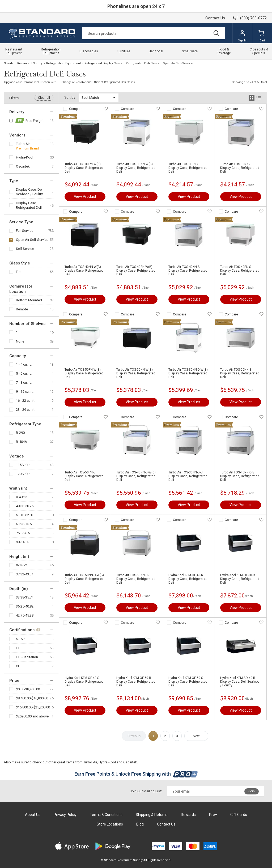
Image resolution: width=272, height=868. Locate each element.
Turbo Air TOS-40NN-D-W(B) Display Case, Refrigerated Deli (136, 476)
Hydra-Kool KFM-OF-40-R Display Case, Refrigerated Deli (188, 579)
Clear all (44, 98)
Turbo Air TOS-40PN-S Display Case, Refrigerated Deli (240, 271)
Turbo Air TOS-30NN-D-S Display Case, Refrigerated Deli (188, 476)
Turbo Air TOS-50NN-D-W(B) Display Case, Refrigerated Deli (84, 579)
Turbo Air (23, 144)
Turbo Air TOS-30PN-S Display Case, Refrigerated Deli (188, 168)
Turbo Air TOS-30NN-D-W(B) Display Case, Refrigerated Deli (188, 373)
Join (252, 791)
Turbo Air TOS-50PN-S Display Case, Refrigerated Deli (84, 476)
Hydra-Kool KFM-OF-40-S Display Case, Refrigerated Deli (84, 682)
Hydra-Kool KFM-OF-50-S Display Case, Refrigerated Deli (188, 682)
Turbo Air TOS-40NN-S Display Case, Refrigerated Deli (188, 271)
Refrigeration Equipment (63, 63)
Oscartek (23, 166)
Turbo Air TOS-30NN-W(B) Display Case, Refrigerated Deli (136, 168)
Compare (76, 109)
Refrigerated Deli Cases (143, 63)
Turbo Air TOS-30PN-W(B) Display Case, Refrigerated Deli (84, 168)
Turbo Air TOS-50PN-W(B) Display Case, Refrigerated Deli (84, 373)
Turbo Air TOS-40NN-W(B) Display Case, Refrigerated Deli (84, 271)
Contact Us (215, 18)
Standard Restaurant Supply (23, 63)
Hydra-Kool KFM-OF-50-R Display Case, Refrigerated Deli (240, 579)
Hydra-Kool (25, 157)
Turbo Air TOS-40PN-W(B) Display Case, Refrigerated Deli (136, 271)
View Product (85, 196)
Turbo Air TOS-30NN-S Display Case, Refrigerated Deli (240, 168)
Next (196, 736)
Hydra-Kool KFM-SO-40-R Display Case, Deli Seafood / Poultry (240, 682)
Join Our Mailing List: (146, 791)
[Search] (154, 33)
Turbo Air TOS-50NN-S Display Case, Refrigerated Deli (240, 373)
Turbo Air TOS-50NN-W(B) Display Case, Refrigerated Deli (136, 373)
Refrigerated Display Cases (103, 63)
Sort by (70, 97)
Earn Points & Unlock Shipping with (136, 774)
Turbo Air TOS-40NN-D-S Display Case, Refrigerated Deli (240, 476)
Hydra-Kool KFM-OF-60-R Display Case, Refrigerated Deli (136, 682)
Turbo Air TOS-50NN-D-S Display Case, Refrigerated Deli (136, 579)
